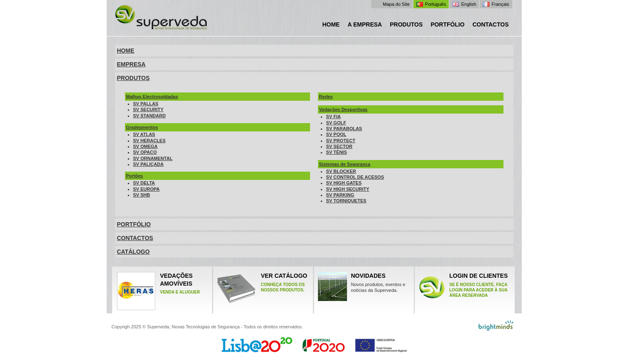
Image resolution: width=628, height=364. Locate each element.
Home (331, 24)
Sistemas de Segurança (345, 164)
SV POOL (336, 134)
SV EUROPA (147, 189)
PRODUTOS (133, 78)
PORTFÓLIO (134, 224)
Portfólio (447, 24)
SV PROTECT (341, 141)
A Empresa (365, 24)
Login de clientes (480, 285)
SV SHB (142, 195)
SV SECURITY (148, 109)
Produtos (406, 24)
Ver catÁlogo (287, 282)
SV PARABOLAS (344, 129)
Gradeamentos (142, 127)
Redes (326, 97)
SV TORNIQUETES (346, 201)
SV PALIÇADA (149, 164)
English (469, 4)
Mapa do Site (396, 4)
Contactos (490, 24)
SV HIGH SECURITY (348, 189)
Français (500, 4)
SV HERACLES (149, 141)
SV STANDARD (150, 116)
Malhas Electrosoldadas (152, 97)
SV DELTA (144, 183)
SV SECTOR (339, 146)
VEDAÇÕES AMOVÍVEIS (159, 291)
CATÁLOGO (133, 252)
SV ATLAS (144, 134)
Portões (135, 176)
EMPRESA (131, 64)
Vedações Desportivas (343, 109)
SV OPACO (145, 152)
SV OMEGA (145, 146)
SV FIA (334, 116)
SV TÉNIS (337, 152)
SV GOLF (336, 123)
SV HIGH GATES (344, 183)
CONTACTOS (135, 238)
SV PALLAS (146, 104)
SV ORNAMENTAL (153, 158)
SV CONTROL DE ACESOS (355, 177)
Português (435, 4)
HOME (126, 51)
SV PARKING (340, 195)
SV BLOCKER (341, 171)
